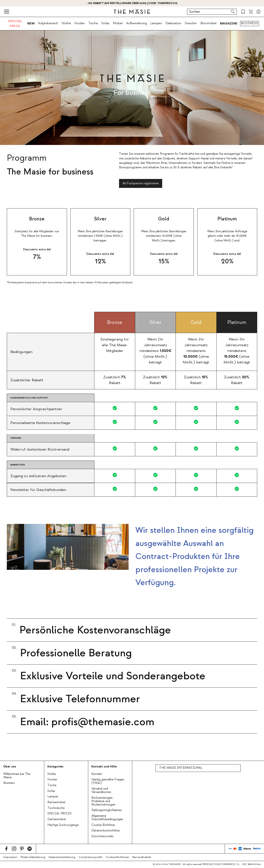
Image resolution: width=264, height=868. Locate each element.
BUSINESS (249, 23)
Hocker (80, 23)
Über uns (10, 767)
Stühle (66, 23)
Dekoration (173, 23)
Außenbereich (48, 23)
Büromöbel (209, 23)
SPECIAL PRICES (60, 814)
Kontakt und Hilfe (104, 767)
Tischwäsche (56, 808)
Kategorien (55, 767)
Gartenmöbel (57, 819)
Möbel (118, 23)
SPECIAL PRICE (15, 23)
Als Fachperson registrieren (141, 183)
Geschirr (191, 23)
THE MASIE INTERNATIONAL (181, 768)
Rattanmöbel (56, 802)
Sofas (105, 23)
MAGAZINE (229, 23)
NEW (31, 23)
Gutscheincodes (102, 836)
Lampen (156, 23)
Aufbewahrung (136, 23)
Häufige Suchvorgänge (63, 825)
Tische (93, 23)
